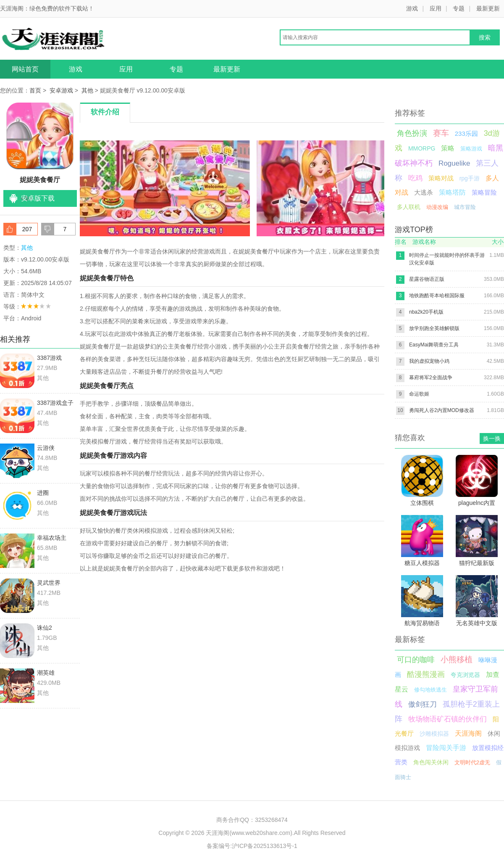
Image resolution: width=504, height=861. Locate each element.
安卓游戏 (61, 90)
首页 (35, 90)
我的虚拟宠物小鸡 (429, 361)
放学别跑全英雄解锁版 (434, 328)
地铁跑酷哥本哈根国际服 (437, 296)
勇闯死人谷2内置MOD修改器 (442, 410)
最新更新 (488, 8)
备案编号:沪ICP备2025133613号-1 (252, 846)
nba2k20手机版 (426, 312)
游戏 (412, 8)
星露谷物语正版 (427, 279)
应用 (436, 8)
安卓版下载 (38, 198)
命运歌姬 (419, 394)
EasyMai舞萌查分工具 (434, 345)
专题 (459, 8)
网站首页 (25, 69)
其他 (87, 90)
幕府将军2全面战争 (431, 378)
